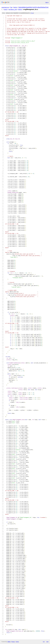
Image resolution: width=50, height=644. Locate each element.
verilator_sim (13, 9)
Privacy (13, 642)
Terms (17, 642)
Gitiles (9, 642)
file (32, 13)
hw (11, 7)
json (47, 642)
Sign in (47, 2)
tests (6, 9)
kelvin (15, 7)
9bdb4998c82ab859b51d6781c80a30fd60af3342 (33, 7)
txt (44, 642)
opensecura (5, 7)
